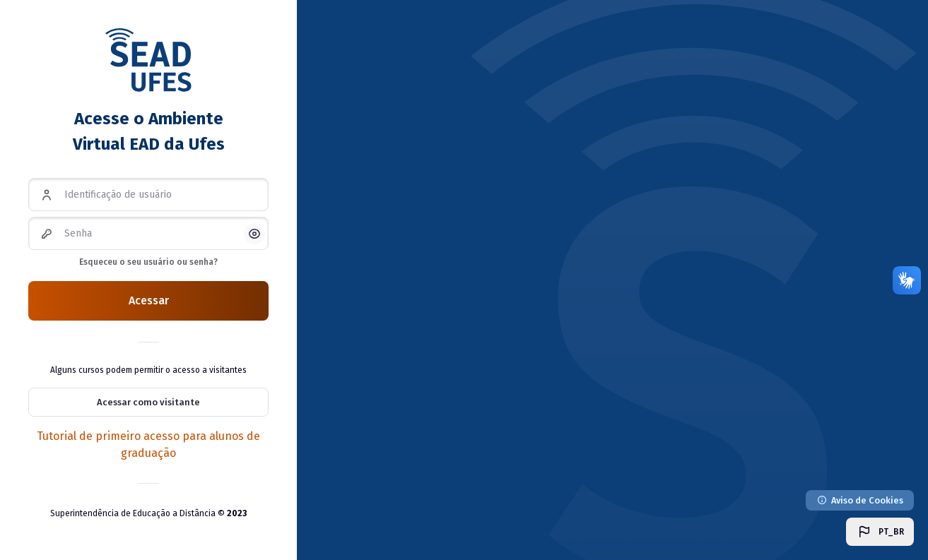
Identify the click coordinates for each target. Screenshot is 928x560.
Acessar (149, 300)
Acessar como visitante (148, 402)
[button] (880, 532)
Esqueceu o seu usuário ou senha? (148, 262)
